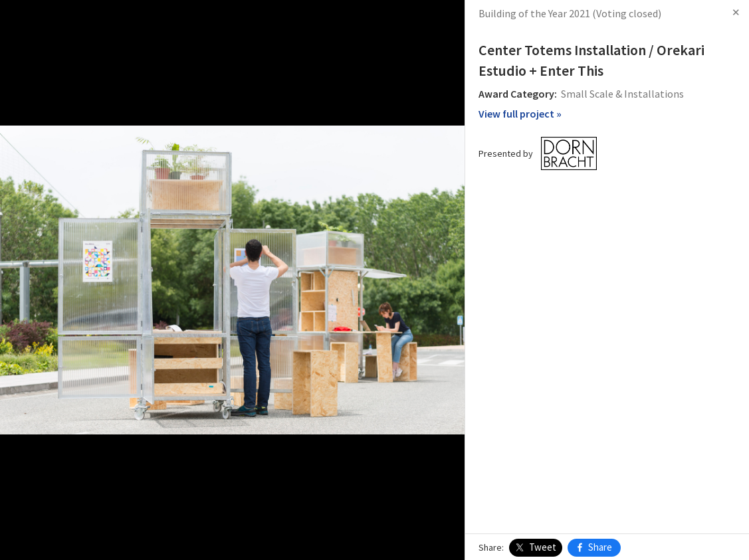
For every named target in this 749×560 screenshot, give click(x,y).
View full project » (520, 114)
